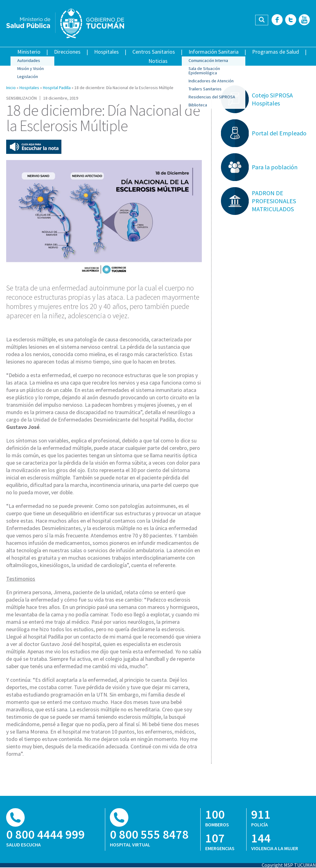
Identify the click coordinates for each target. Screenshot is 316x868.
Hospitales (106, 52)
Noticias (158, 61)
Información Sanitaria (214, 52)
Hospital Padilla (57, 88)
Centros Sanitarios (154, 52)
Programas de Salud (276, 52)
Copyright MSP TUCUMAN (289, 865)
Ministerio (29, 52)
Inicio (11, 88)
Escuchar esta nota (34, 147)
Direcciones (67, 52)
